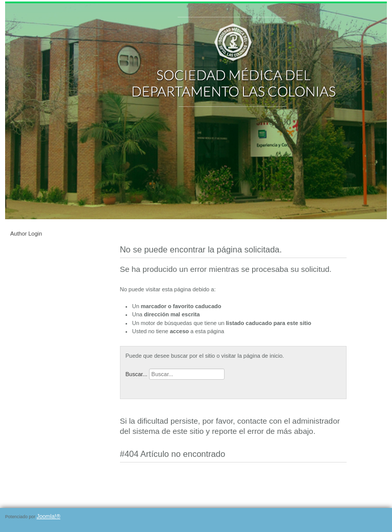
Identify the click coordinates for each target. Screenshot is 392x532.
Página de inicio (140, 403)
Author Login (26, 234)
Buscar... (137, 374)
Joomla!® (49, 516)
